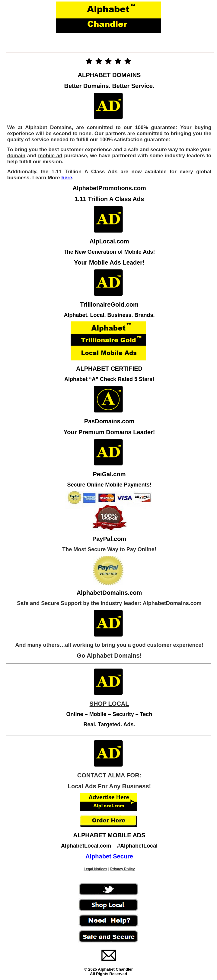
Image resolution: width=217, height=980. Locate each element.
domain (16, 156)
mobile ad (50, 156)
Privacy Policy (122, 869)
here (67, 178)
